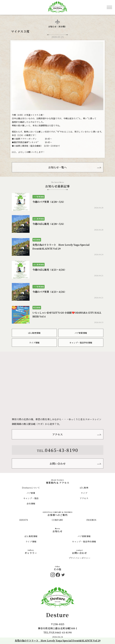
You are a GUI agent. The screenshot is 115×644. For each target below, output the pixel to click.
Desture (58, 615)
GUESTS (24, 520)
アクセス (58, 434)
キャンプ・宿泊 (31, 498)
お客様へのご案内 (57, 515)
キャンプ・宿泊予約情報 (81, 343)
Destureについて (31, 488)
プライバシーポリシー (80, 558)
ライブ (84, 493)
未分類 (62, 27)
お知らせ (58, 531)
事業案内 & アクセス (58, 483)
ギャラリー (31, 553)
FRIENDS (92, 520)
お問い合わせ (58, 463)
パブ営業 (31, 493)
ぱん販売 (84, 488)
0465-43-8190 (62, 450)
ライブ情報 (34, 343)
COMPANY (58, 520)
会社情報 (31, 504)
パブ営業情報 (81, 333)
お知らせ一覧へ (58, 167)
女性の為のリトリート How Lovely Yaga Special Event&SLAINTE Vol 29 (58, 641)
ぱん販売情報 (34, 333)
